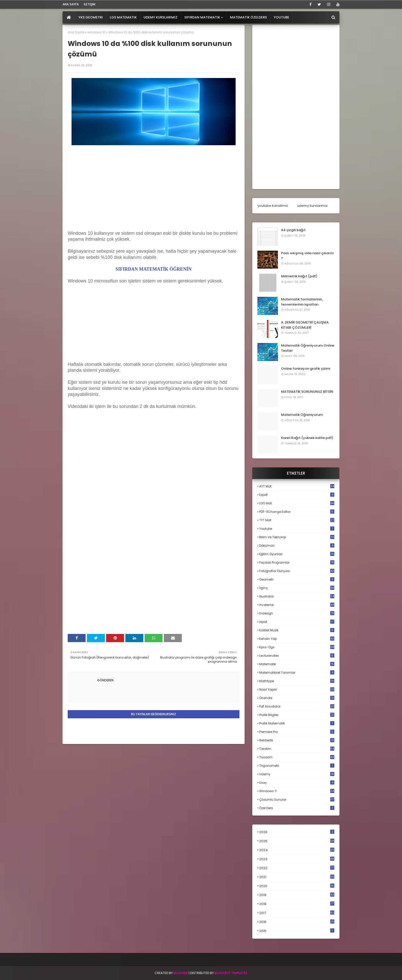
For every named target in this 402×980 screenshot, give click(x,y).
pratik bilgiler (297, 715)
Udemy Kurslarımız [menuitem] (160, 17)
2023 (297, 859)
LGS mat (297, 503)
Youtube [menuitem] (282, 17)
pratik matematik (297, 723)
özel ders (297, 808)
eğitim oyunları (297, 554)
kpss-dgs (297, 647)
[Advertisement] (154, 194)
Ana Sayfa (76, 32)
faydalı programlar (297, 562)
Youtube (297, 529)
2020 (297, 886)
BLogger (181, 973)
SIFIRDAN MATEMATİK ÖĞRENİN (154, 269)
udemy (297, 774)
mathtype (297, 681)
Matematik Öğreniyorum (302, 415)
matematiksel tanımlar (297, 673)
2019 (297, 895)
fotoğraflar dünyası (297, 571)
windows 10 (96, 32)
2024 (297, 850)
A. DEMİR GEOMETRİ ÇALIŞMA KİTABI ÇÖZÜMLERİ (305, 325)
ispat (297, 622)
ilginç (297, 588)
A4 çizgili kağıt (293, 230)
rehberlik (297, 740)
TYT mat (297, 520)
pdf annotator (297, 706)
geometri (297, 579)
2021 (297, 877)
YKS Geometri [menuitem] (91, 17)
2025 (297, 841)
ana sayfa (71, 4)
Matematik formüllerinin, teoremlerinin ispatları (302, 302)
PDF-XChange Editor (297, 512)
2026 (297, 832)
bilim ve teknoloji (297, 537)
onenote (297, 698)
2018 (297, 904)
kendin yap (297, 639)
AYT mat (297, 486)
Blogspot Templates (231, 973)
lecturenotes (297, 656)
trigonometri (297, 766)
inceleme (297, 605)
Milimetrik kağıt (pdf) (299, 276)
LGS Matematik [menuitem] (123, 17)
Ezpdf (297, 495)
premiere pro (297, 732)
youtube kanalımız (273, 206)
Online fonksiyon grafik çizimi (306, 369)
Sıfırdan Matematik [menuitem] (202, 17)
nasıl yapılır (297, 689)
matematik (297, 664)
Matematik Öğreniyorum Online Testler (308, 348)
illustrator (297, 596)
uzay (297, 783)
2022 (297, 868)
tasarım (297, 757)
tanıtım (297, 749)
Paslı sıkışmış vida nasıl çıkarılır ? (308, 256)
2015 (297, 931)
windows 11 (297, 791)
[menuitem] (69, 17)
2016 (297, 922)
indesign (297, 613)
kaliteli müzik (297, 630)
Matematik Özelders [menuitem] (248, 17)
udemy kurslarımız (312, 206)
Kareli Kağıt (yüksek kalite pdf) (307, 438)
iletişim (90, 4)
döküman (297, 546)
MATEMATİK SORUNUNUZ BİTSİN (307, 392)
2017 (297, 913)
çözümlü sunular (297, 800)
